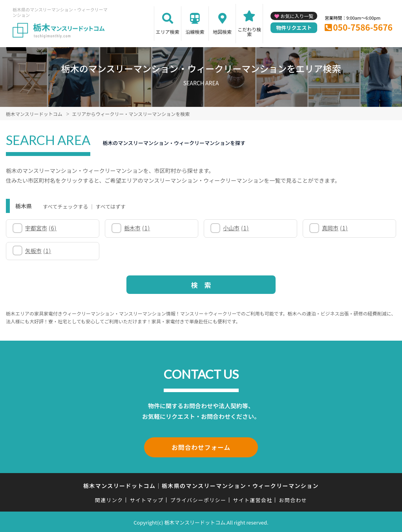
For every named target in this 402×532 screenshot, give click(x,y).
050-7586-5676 (363, 27)
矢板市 (38, 251)
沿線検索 (195, 32)
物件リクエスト (294, 28)
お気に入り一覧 (297, 16)
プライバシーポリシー (198, 499)
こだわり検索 (249, 32)
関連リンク (109, 499)
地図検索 (222, 32)
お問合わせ (293, 499)
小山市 (236, 228)
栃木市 (137, 228)
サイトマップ (147, 499)
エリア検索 (168, 32)
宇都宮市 (41, 228)
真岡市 (335, 228)
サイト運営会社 (252, 499)
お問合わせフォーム (201, 447)
